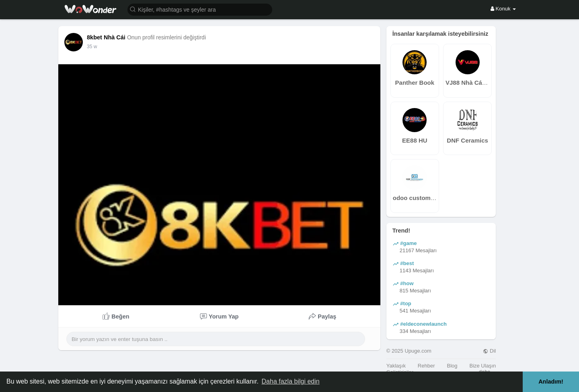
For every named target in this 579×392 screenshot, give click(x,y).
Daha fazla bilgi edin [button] (291, 381)
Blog (452, 366)
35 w (92, 47)
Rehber (426, 366)
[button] (200, 9)
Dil (489, 351)
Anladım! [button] (551, 382)
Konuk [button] (503, 9)
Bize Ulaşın (482, 366)
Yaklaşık (396, 366)
